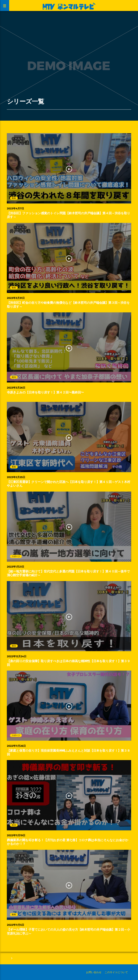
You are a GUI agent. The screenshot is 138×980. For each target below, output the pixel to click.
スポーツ (16, 556)
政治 (14, 377)
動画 (14, 198)
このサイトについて (116, 972)
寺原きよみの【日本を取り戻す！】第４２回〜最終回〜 (45, 393)
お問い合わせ (94, 972)
